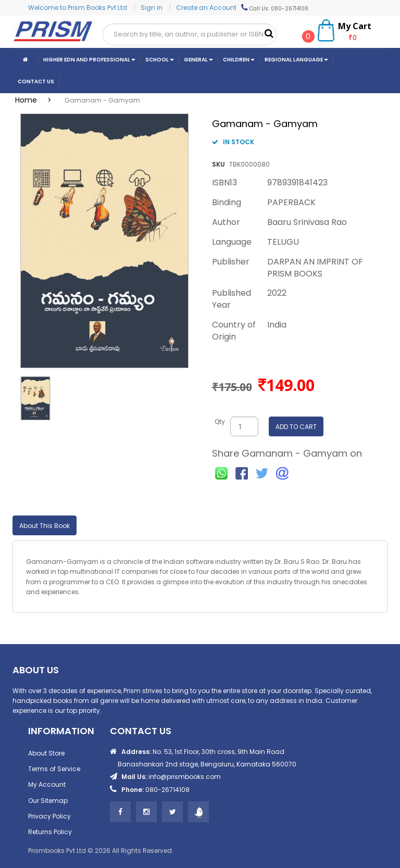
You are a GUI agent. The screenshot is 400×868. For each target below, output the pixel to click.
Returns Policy (50, 832)
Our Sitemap (48, 801)
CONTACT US (36, 81)
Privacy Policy (49, 816)
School (160, 60)
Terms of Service (54, 769)
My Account (47, 784)
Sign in (152, 8)
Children (239, 60)
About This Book (45, 526)
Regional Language (296, 60)
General (198, 60)
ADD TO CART (296, 427)
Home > (36, 100)
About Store (46, 753)
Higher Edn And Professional (89, 60)
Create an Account (206, 8)
